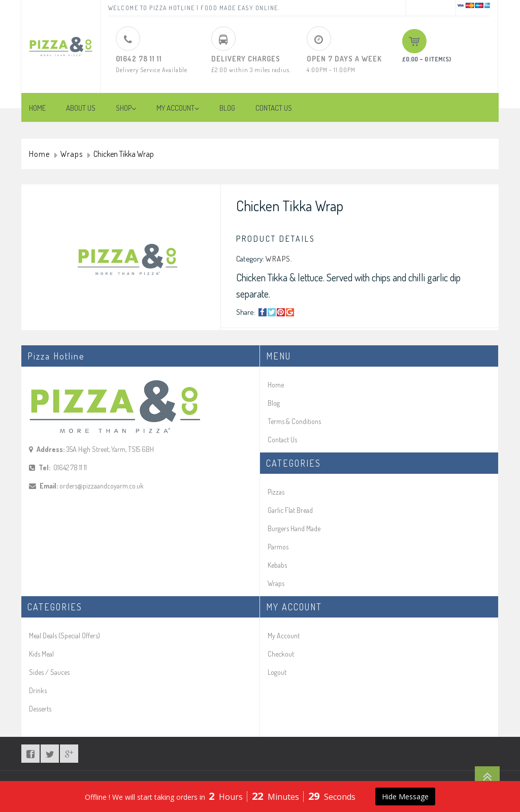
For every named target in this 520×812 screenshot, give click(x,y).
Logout (277, 672)
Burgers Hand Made (294, 528)
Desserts (40, 709)
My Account (284, 636)
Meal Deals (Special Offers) (64, 636)
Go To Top (487, 776)
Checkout (281, 654)
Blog (274, 403)
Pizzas (276, 492)
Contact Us (282, 440)
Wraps (72, 154)
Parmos (278, 547)
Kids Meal (41, 654)
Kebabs (277, 565)
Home (39, 154)
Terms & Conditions (294, 421)
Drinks (38, 690)
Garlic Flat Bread (290, 510)
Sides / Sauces (49, 672)
